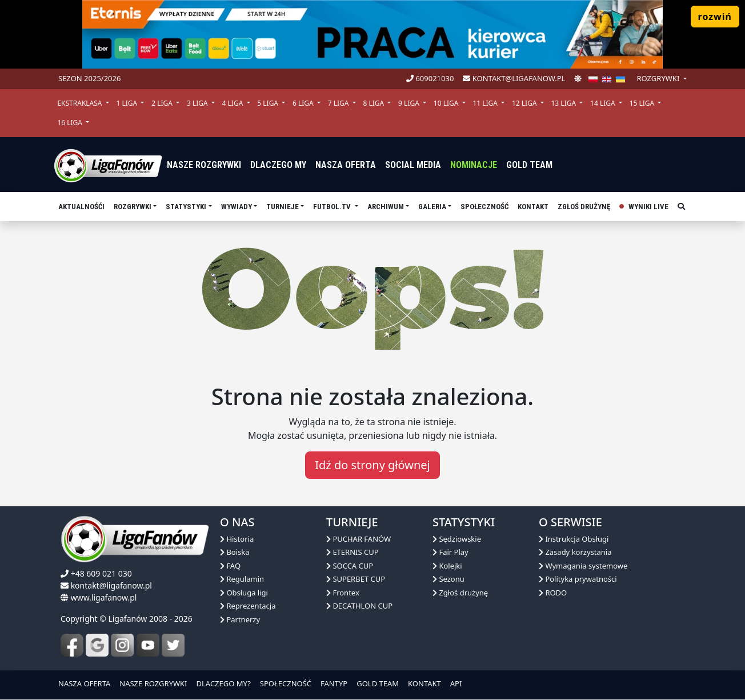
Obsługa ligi (244, 593)
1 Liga (127, 103)
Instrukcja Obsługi (574, 539)
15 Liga (643, 103)
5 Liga (269, 103)
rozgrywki (659, 78)
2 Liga (163, 103)
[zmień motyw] (578, 79)
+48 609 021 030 (101, 573)
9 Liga (410, 103)
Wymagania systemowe (583, 566)
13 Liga (565, 103)
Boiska (235, 552)
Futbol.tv (333, 207)
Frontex (343, 593)
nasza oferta (346, 165)
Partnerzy (240, 619)
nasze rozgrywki (204, 165)
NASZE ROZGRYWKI (153, 683)
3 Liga (198, 103)
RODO (553, 593)
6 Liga (304, 103)
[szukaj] (681, 207)
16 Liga (71, 123)
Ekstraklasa (80, 103)
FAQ (230, 566)
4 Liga (234, 103)
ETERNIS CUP (353, 552)
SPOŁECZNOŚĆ (286, 683)
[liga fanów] (108, 165)
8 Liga (374, 103)
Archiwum (386, 207)
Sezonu (448, 579)
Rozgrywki (133, 207)
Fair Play (450, 552)
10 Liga (447, 103)
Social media (413, 165)
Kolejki (447, 566)
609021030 (430, 78)
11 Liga (486, 103)
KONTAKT (424, 683)
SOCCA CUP (350, 566)
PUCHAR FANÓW (359, 539)
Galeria (432, 207)
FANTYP (334, 683)
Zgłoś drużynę (584, 207)
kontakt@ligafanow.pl (514, 78)
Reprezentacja (248, 606)
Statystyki (186, 207)
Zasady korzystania (575, 552)
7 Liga (339, 103)
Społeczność (484, 207)
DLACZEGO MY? (224, 683)
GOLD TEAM (378, 683)
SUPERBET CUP (356, 579)
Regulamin (242, 579)
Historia (237, 539)
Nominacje (474, 165)
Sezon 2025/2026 (89, 78)
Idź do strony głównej (372, 465)
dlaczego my (278, 165)
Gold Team (529, 165)
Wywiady (237, 207)
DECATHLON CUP (359, 606)
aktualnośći (81, 207)
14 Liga (604, 103)
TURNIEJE (283, 207)
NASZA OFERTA (84, 683)
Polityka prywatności (578, 579)
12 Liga (525, 103)
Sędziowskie (457, 539)
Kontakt (533, 207)
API (456, 683)
